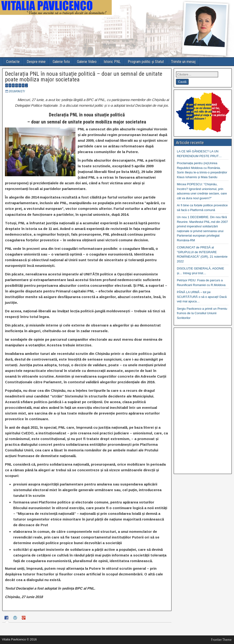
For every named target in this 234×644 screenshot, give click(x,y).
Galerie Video (87, 62)
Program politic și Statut (146, 62)
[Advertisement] (203, 401)
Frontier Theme (221, 640)
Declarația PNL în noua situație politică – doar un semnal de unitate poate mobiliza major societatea (84, 77)
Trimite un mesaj (183, 62)
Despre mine (36, 62)
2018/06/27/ (17, 91)
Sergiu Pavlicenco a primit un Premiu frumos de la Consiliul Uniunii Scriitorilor (202, 313)
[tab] (7, 618)
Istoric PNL (112, 62)
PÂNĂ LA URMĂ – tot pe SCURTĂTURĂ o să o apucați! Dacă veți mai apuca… (202, 297)
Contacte (13, 62)
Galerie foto (61, 62)
